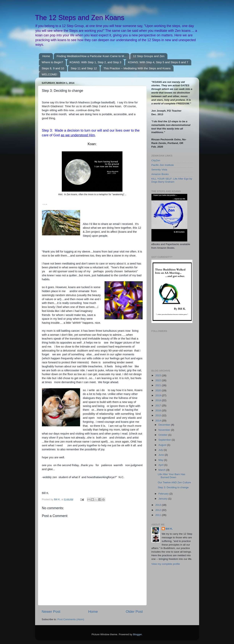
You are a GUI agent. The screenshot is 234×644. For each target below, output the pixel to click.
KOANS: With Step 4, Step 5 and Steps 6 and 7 (158, 62)
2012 (158, 510)
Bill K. (169, 529)
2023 (158, 375)
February (164, 494)
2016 (158, 410)
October (163, 435)
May (161, 460)
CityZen (156, 160)
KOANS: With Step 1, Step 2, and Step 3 (95, 62)
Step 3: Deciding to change (173, 487)
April (161, 465)
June (162, 455)
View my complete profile (166, 564)
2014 (158, 421)
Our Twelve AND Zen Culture (174, 482)
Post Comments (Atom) (71, 619)
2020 (158, 390)
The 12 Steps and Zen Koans (80, 18)
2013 (158, 505)
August (163, 445)
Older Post (134, 612)
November (165, 430)
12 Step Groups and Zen (149, 56)
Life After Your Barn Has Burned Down (171, 476)
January (163, 499)
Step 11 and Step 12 (84, 68)
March (162, 470)
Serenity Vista (159, 170)
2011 (158, 515)
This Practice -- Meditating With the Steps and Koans (137, 68)
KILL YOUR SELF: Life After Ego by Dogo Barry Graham (172, 180)
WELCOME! (50, 74)
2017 (158, 405)
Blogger (138, 634)
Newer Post (51, 612)
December (165, 425)
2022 (158, 380)
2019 (158, 395)
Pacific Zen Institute (163, 165)
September (165, 440)
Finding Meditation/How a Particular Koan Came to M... (92, 56)
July (161, 450)
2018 (158, 400)
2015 (158, 415)
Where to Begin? (52, 62)
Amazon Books (160, 174)
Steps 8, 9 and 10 (53, 68)
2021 (158, 385)
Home (46, 56)
